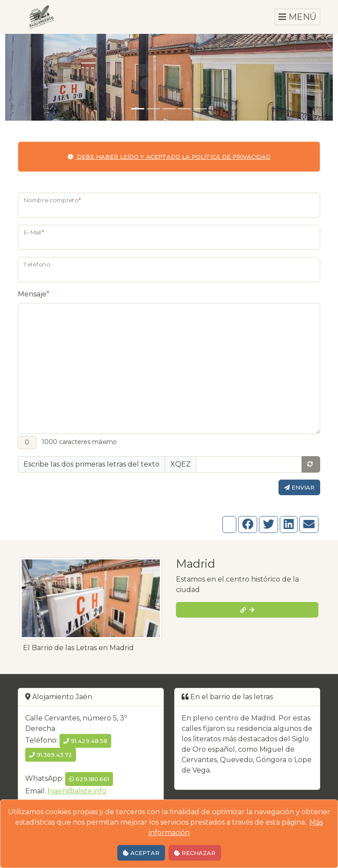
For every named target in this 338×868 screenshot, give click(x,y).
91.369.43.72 (51, 755)
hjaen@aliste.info (77, 791)
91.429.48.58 (85, 741)
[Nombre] (169, 205)
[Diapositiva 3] (169, 109)
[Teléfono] (169, 270)
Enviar (299, 487)
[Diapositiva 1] (138, 109)
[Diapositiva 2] (153, 109)
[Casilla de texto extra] (249, 464)
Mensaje (34, 294)
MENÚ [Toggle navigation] (297, 17)
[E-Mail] (169, 237)
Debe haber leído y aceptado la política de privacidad (169, 157)
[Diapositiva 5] (200, 109)
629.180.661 (89, 779)
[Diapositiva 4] (185, 109)
